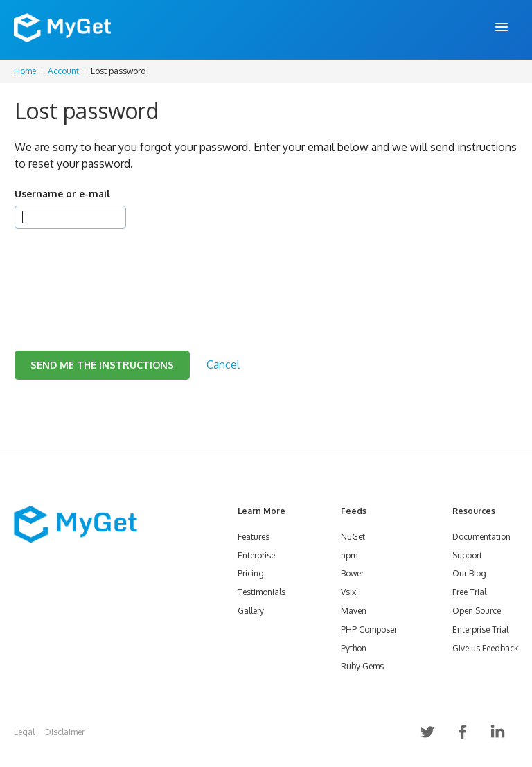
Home (25, 71)
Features (254, 537)
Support (467, 555)
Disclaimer (65, 732)
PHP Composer (369, 629)
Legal (24, 732)
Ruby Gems (362, 666)
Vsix (348, 592)
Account (63, 71)
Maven (354, 611)
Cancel (223, 364)
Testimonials (261, 592)
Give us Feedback (485, 648)
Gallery (251, 611)
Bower (352, 573)
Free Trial (469, 592)
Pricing (251, 573)
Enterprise (256, 555)
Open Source (477, 611)
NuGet (353, 537)
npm (349, 555)
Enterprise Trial (480, 629)
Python (354, 648)
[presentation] (120, 272)
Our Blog (469, 573)
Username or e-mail (62, 194)
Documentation (481, 537)
